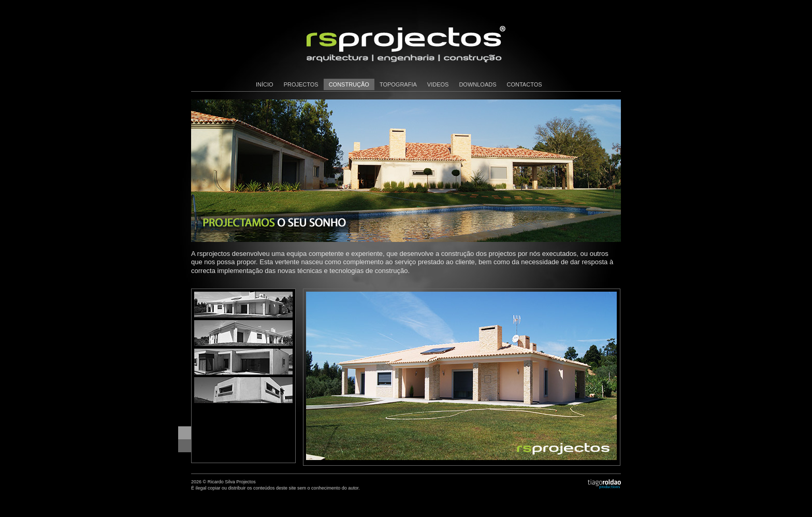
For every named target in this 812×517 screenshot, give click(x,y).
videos (438, 84)
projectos (301, 84)
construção (349, 84)
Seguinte (185, 446)
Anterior (185, 433)
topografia (398, 84)
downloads (477, 84)
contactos (525, 84)
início (265, 84)
